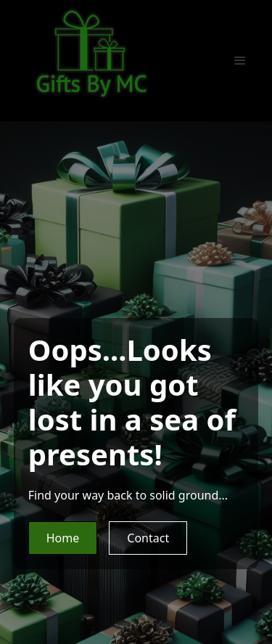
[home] (91, 53)
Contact (148, 538)
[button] (240, 61)
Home (63, 538)
